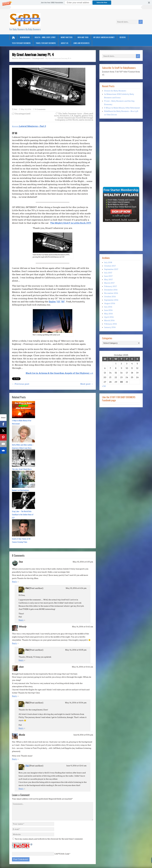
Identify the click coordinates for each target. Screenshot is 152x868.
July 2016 (108, 307)
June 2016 (108, 310)
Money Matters (67, 37)
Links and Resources (81, 43)
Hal (15, 109)
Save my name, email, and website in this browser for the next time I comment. (49, 839)
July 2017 (108, 273)
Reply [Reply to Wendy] (14, 643)
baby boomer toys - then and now (74, 115)
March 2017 (109, 283)
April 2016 (109, 317)
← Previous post (21, 384)
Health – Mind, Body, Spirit (45, 37)
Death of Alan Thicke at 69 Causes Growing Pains (21, 540)
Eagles (78, 116)
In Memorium (25, 37)
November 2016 (111, 293)
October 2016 (110, 297)
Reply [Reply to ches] (14, 696)
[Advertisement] (110, 168)
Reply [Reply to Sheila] (14, 759)
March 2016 (109, 321)
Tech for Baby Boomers (21, 43)
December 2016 (111, 290)
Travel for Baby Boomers (46, 43)
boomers (64, 116)
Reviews (123, 37)
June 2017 (108, 276)
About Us (65, 43)
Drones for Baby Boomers (115, 91)
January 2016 (110, 327)
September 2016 (111, 300)
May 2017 (108, 280)
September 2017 (111, 269)
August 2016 (110, 303)
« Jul (104, 386)
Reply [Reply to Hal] (21, 620)
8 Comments (40, 109)
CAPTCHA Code (62, 854)
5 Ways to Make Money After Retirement (22, 422)
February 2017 (110, 286)
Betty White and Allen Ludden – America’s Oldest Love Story (23, 446)
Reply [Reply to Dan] (14, 582)
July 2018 (108, 262)
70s (60, 113)
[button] (76, 3)
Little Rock (72, 120)
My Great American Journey (104, 37)
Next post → (87, 384)
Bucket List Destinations (20, 490)
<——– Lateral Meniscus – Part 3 (29, 126)
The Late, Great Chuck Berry (22, 469)
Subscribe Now (102, 2)
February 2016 (111, 324)
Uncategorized (22, 114)
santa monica (86, 120)
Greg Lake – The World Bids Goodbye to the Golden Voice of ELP (23, 514)
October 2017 (110, 266)
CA (72, 116)
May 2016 (108, 314)
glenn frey (87, 116)
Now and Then (83, 37)
